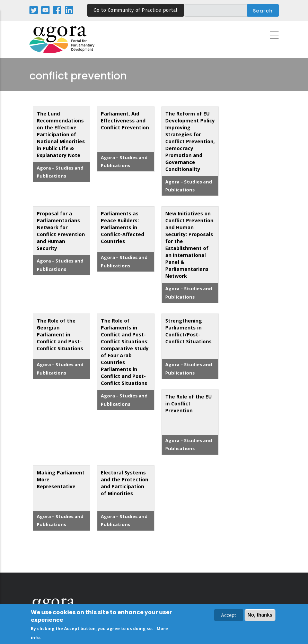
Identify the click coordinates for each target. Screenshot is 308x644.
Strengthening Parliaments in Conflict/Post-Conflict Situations (188, 331)
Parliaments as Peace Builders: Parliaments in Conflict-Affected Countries (122, 227)
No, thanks (260, 616)
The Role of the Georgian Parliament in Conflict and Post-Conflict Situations (60, 334)
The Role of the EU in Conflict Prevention (188, 403)
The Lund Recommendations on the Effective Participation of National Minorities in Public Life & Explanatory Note (61, 134)
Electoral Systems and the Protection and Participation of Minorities (125, 483)
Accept (229, 616)
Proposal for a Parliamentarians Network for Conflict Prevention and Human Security (61, 231)
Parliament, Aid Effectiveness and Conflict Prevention (125, 121)
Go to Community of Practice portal (136, 10)
